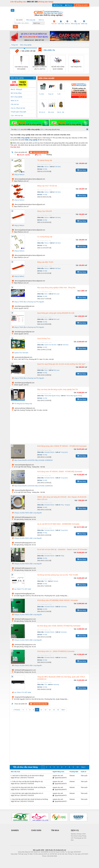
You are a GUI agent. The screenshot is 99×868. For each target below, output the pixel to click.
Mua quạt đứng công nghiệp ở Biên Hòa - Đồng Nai (56, 288)
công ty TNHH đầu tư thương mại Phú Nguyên (28, 302)
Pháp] (62, 556)
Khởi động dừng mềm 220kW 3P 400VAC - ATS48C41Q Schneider (62, 446)
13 (50, 710)
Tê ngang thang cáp (45, 160)
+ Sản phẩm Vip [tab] (49, 50)
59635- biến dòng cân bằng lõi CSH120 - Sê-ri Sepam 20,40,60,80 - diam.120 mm (62, 498)
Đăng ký (69, 5)
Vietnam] (56, 581)
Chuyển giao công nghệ (18, 112)
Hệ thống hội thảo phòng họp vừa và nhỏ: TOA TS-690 (58, 575)
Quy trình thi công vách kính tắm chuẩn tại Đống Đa (28, 787)
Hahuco (46, 167)
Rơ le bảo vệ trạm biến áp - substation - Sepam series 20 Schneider (62, 549)
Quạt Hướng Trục (44, 338)
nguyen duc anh (58, 776)
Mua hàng (81, 170)
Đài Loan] (57, 294)
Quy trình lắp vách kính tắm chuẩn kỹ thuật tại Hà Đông (29, 799)
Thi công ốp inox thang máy (22, 404)
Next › (63, 710)
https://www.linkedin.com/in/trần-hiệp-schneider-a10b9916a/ (32, 460)
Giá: (77, 163)
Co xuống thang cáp (45, 237)
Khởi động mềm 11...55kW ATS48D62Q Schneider (56, 651)
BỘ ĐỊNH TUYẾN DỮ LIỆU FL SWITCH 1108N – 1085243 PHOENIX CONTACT (40, 68)
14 (54, 710)
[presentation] (12, 818)
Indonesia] (64, 607)
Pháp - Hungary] (65, 505)
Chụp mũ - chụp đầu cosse (51, 94)
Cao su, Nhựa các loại (18, 108)
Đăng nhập (58, 5)
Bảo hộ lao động (16, 93)
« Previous (17, 710)
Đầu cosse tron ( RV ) (51, 112)
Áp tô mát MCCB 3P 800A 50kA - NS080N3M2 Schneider (58, 524)
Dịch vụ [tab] (41, 20)
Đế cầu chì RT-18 (42, 112)
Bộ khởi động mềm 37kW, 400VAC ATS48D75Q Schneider (59, 626)
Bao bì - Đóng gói (16, 89)
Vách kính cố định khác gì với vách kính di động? (27, 776)
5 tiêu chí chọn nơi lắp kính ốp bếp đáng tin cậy (27, 781)
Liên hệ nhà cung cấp (39, 152)
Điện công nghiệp (26, 45)
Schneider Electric (49, 452)
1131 (19, 129)
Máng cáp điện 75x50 (45, 262)
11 (44, 129)
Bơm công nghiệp (16, 97)
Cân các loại (15, 104)
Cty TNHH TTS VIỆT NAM (21, 589)
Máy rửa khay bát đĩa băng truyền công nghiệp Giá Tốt (57, 389)
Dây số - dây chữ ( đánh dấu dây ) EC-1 (61, 112)
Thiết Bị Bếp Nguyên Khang (52, 396)
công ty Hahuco (18, 175)
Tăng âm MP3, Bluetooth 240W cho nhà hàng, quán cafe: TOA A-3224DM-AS (61, 678)
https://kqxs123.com (59, 859)
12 (46, 710)
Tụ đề (59, 94)
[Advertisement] (49, 428)
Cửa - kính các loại (17, 116)
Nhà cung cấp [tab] (31, 20)
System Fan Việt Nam (50, 345)
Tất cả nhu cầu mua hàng (25, 767)
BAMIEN (15, 830)
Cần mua (61, 22)
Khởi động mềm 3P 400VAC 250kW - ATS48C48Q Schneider (60, 472)
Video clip (84, 22)
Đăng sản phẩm (82, 5)
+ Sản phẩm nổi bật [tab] (25, 51)
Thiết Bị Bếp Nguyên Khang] (74, 396)
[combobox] (44, 23)
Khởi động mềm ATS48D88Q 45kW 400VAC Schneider (58, 600)
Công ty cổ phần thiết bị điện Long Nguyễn (27, 513)
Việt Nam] (58, 167)
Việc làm (54, 22)
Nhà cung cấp (75, 22)
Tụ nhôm (42, 94)
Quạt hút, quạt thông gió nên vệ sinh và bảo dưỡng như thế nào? (61, 364)
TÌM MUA (55, 830)
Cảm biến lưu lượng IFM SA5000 (21, 68)
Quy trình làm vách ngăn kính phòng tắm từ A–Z (27, 793)
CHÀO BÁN (36, 830)
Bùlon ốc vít (15, 101)
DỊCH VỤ (75, 830)
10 (37, 710)
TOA (46, 581)
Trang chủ (15, 45)
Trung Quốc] (64, 452)
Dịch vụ (67, 22)
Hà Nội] (45, 169)
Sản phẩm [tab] (19, 20)
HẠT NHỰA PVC (76, 67)
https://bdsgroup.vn (47, 859)
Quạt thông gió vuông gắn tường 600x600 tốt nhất (56, 313)
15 (58, 710)
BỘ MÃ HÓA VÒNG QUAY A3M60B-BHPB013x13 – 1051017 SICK (58, 68)
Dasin (46, 294)
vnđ (86, 163)
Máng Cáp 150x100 (45, 211)
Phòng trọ (36, 859)
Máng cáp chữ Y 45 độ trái (47, 186)
